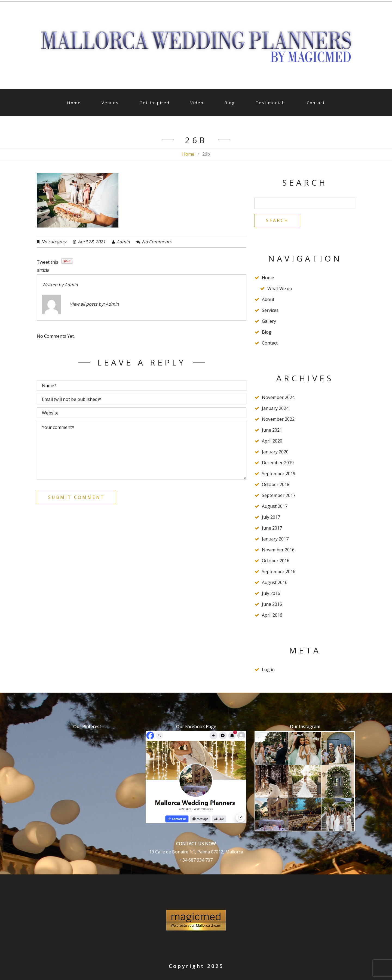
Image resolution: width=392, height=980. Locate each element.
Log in (268, 669)
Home (74, 103)
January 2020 (275, 452)
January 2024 (275, 408)
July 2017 (271, 517)
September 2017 (279, 495)
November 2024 (278, 397)
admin (123, 242)
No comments (157, 242)
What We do (280, 288)
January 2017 (275, 539)
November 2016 (278, 550)
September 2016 (279, 572)
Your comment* (142, 450)
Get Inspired (154, 103)
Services (270, 310)
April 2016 (272, 615)
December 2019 (278, 463)
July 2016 (271, 593)
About (268, 299)
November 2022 (278, 419)
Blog (230, 103)
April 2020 (272, 441)
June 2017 (272, 528)
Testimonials (271, 103)
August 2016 (275, 582)
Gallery (269, 321)
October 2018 (276, 484)
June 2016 (272, 604)
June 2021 (272, 430)
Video (197, 103)
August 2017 (275, 506)
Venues (110, 103)
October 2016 (276, 561)
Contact (316, 103)
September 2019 (279, 474)
